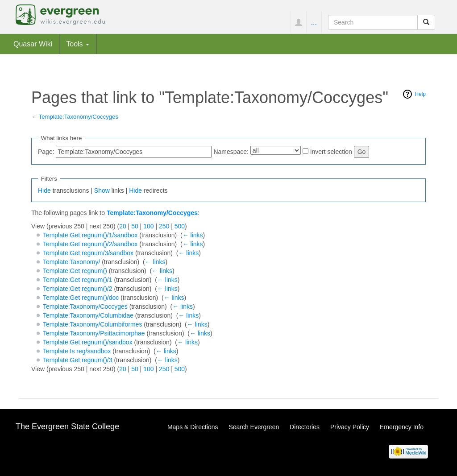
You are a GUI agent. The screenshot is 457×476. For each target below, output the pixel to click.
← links (193, 235)
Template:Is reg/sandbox (77, 351)
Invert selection (331, 152)
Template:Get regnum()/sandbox (88, 342)
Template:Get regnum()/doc (81, 298)
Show (102, 190)
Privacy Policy (350, 427)
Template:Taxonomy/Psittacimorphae (94, 333)
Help (420, 94)
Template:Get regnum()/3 (78, 360)
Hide (44, 190)
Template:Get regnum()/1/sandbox (90, 235)
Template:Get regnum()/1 (78, 280)
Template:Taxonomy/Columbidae (88, 315)
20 (123, 226)
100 (148, 226)
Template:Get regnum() (75, 271)
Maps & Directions (193, 427)
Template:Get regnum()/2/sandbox (90, 244)
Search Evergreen (254, 427)
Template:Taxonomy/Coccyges (79, 117)
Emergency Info (402, 427)
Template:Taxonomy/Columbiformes (93, 324)
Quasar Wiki (33, 44)
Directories (305, 427)
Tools (78, 44)
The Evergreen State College (67, 426)
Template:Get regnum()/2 (78, 289)
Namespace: (231, 152)
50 (135, 226)
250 (164, 226)
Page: (46, 152)
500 (180, 226)
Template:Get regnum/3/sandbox (88, 253)
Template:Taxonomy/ (71, 262)
